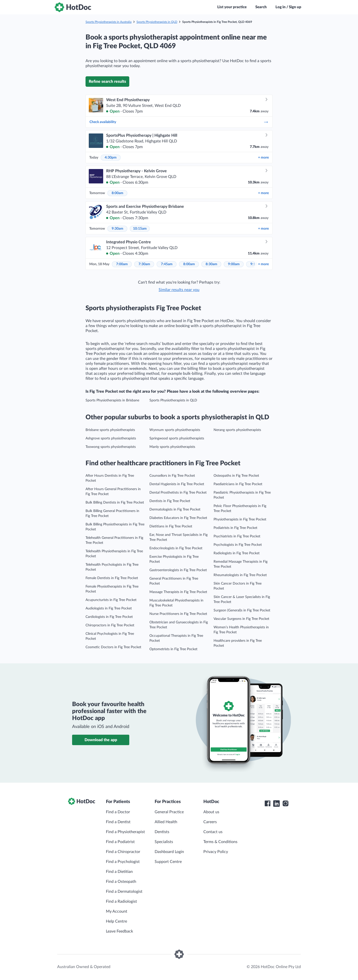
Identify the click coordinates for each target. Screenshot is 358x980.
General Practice (169, 812)
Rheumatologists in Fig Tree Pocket (240, 575)
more (263, 158)
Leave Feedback (119, 931)
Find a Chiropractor (123, 852)
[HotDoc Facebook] (268, 804)
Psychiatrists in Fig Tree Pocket (237, 536)
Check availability (179, 122)
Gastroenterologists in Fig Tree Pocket (178, 570)
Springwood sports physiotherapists (177, 438)
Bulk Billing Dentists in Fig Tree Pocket (115, 503)
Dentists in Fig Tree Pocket (170, 501)
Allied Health (166, 822)
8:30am (211, 264)
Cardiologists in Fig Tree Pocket (109, 617)
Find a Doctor (118, 812)
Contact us (213, 832)
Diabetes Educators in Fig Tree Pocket (178, 518)
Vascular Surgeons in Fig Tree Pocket (241, 619)
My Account (117, 911)
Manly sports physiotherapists (172, 447)
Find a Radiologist (121, 901)
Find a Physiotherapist (125, 832)
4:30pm (111, 158)
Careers (210, 822)
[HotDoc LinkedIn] (276, 804)
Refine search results (107, 82)
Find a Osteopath (121, 882)
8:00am (117, 193)
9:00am (234, 264)
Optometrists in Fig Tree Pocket (173, 649)
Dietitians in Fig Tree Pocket (171, 526)
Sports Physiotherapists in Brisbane (112, 400)
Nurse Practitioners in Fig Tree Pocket (178, 614)
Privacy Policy (216, 852)
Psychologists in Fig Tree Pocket (238, 545)
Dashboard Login (169, 852)
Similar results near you (179, 290)
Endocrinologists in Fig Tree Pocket (176, 548)
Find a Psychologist (123, 862)
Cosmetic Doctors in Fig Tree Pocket (113, 647)
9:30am (117, 229)
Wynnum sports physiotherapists (175, 430)
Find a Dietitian (119, 872)
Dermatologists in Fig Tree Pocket (175, 510)
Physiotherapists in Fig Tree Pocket (240, 519)
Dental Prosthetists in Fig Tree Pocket (178, 493)
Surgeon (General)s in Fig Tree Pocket (242, 610)
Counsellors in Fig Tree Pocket (172, 476)
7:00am (122, 264)
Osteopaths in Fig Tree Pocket (236, 476)
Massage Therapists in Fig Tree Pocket (178, 592)
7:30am (144, 264)
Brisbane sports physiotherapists (110, 430)
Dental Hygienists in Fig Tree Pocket (177, 484)
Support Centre (168, 862)
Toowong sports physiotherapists (111, 447)
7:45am (167, 264)
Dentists (162, 832)
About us (211, 812)
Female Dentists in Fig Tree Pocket (112, 578)
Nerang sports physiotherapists (237, 430)
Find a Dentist (118, 822)
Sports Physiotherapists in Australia (109, 22)
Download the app (101, 740)
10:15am (140, 229)
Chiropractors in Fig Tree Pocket (110, 625)
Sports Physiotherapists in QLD (157, 22)
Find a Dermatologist (124, 892)
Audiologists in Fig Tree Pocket (109, 608)
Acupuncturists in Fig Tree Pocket (111, 600)
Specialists (164, 842)
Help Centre (116, 921)
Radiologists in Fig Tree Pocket (237, 553)
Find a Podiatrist (120, 842)
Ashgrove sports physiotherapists (111, 438)
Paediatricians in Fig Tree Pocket (238, 484)
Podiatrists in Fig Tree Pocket (235, 528)
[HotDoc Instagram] (285, 804)
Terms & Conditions (220, 842)
